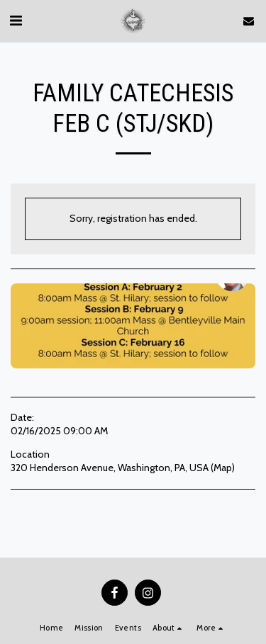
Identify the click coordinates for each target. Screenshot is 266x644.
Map (223, 468)
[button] (16, 21)
